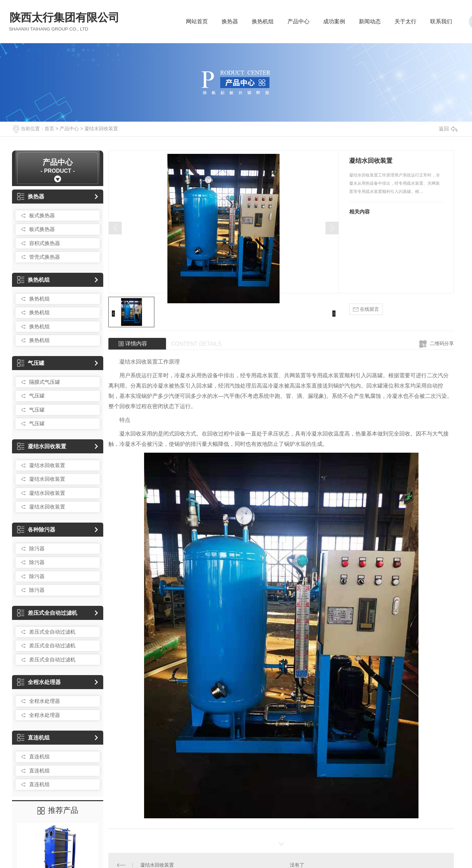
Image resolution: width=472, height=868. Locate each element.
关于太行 (405, 23)
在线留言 (366, 309)
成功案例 (334, 23)
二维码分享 (442, 343)
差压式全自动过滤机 (47, 613)
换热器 (230, 23)
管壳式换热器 (45, 257)
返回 (448, 129)
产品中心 (298, 23)
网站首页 (197, 23)
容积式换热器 (45, 243)
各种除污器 (36, 530)
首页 (49, 129)
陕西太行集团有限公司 (64, 21)
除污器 (37, 548)
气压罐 (31, 363)
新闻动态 (370, 23)
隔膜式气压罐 (45, 382)
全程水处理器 (39, 682)
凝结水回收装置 (101, 129)
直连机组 (33, 738)
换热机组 (263, 23)
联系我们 (441, 23)
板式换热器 (42, 215)
